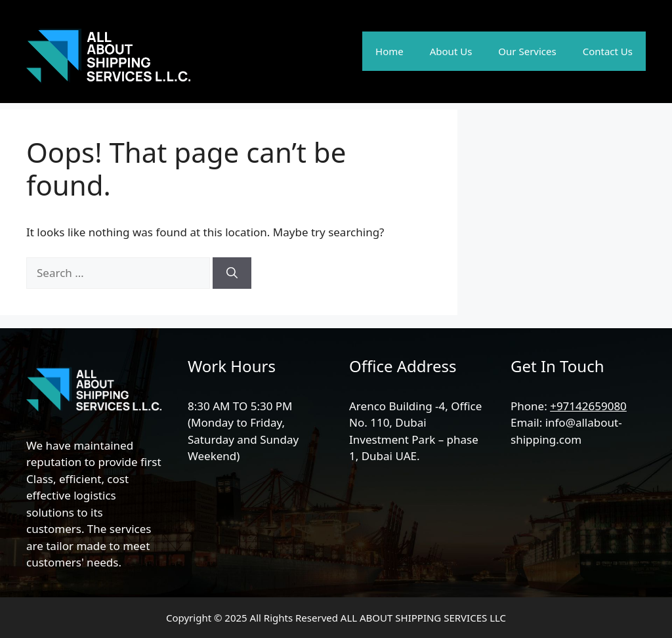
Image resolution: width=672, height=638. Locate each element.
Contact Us (608, 51)
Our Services (527, 51)
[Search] (232, 273)
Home (389, 51)
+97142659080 (588, 406)
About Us (451, 51)
